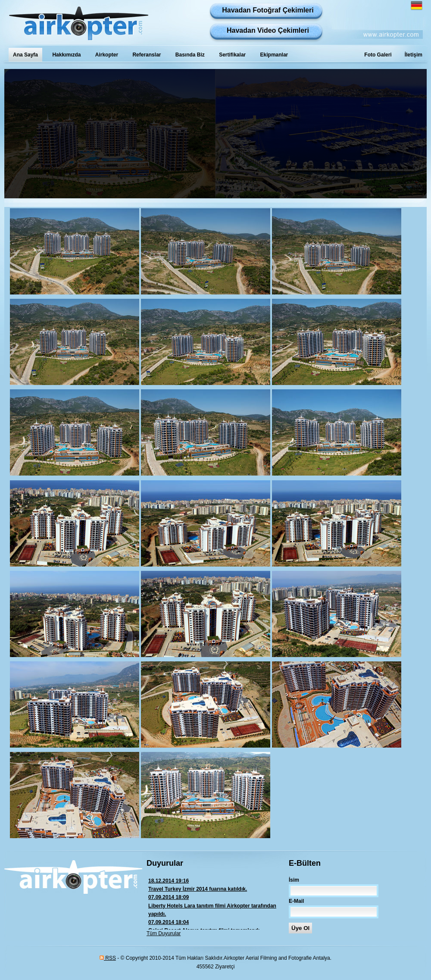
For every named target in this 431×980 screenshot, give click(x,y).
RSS (108, 958)
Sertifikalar (232, 55)
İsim (294, 880)
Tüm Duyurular (164, 933)
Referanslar (147, 55)
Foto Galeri (378, 55)
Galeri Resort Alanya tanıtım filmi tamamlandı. (218, 926)
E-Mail (296, 901)
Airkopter (107, 55)
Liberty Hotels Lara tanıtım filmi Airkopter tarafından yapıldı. (218, 905)
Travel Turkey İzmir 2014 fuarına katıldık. (218, 885)
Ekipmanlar (274, 55)
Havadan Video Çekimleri (268, 30)
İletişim (414, 55)
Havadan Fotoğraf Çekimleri (268, 10)
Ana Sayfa (25, 55)
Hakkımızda (66, 55)
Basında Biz (190, 55)
